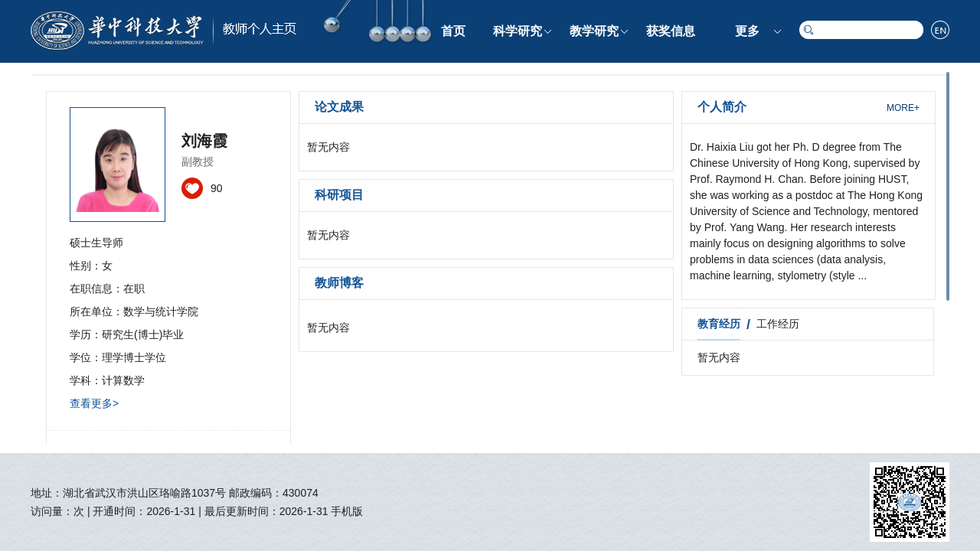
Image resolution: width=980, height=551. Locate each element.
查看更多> (94, 403)
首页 (453, 31)
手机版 (347, 511)
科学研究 (518, 31)
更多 (747, 31)
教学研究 (594, 31)
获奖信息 (671, 31)
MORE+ (903, 108)
